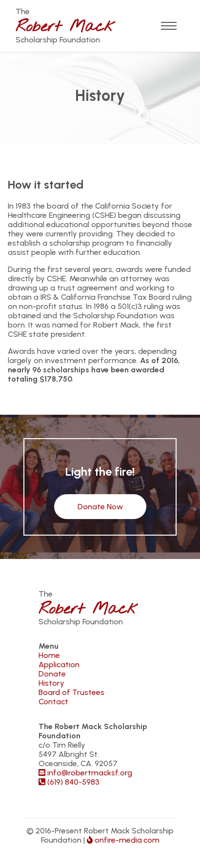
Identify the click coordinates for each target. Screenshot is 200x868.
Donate (52, 674)
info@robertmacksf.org (85, 773)
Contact (53, 702)
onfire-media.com (123, 840)
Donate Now (100, 507)
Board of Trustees (71, 692)
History (51, 683)
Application (59, 665)
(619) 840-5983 (69, 782)
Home (49, 655)
